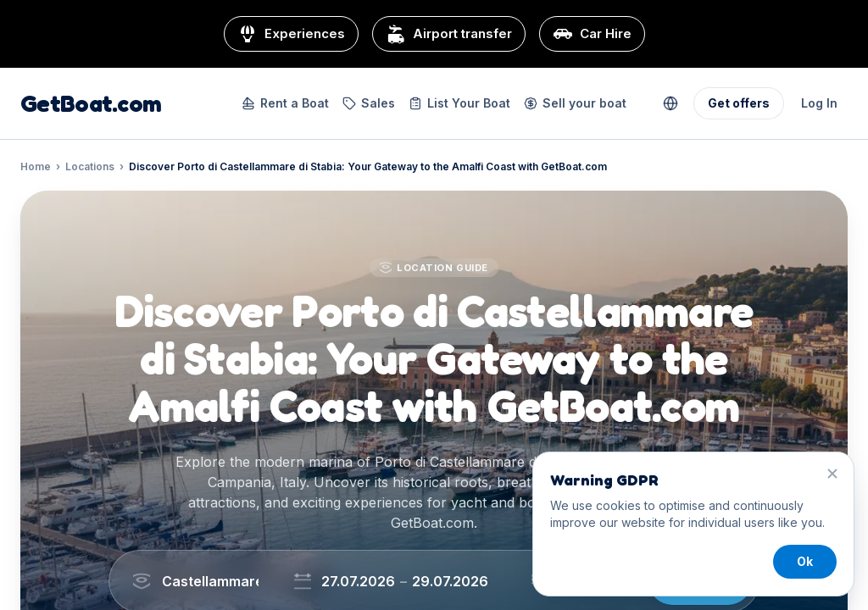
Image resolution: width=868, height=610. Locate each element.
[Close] (832, 474)
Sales (369, 103)
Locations (90, 166)
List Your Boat (459, 103)
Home (36, 166)
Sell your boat (575, 103)
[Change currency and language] (670, 103)
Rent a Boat (285, 103)
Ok (805, 561)
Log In (819, 103)
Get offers (739, 103)
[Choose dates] (409, 581)
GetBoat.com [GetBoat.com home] (91, 103)
